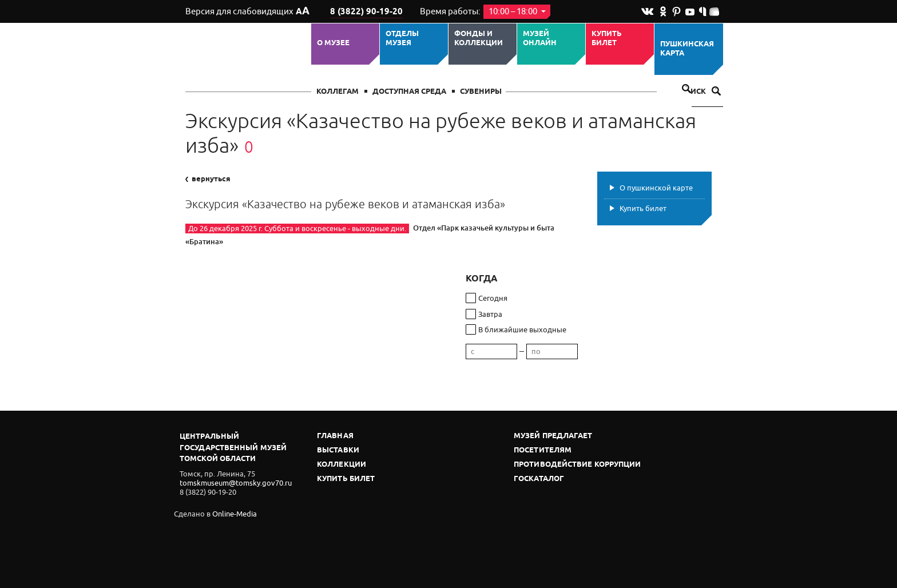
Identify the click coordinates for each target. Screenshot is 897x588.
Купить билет (607, 39)
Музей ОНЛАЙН (540, 39)
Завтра (490, 314)
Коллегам (338, 92)
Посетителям (543, 450)
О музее (333, 43)
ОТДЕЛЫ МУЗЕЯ (402, 39)
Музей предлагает (553, 436)
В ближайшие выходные (522, 330)
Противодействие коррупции (578, 465)
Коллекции (342, 465)
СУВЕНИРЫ (481, 92)
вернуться (208, 179)
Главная (335, 436)
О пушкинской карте (656, 188)
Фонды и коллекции (479, 39)
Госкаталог (539, 479)
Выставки (338, 450)
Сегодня (493, 298)
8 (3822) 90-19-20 (366, 12)
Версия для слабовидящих (247, 11)
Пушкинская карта (687, 49)
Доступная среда (409, 92)
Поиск (700, 92)
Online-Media (235, 514)
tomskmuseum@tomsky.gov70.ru (236, 483)
